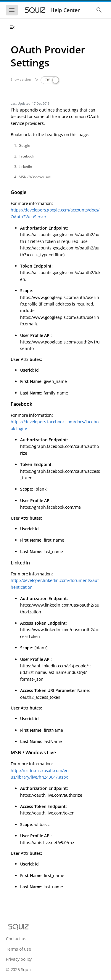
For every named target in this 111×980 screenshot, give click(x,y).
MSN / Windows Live (35, 177)
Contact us (16, 939)
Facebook (26, 156)
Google (24, 145)
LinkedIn (25, 167)
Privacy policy (19, 959)
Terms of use (18, 949)
